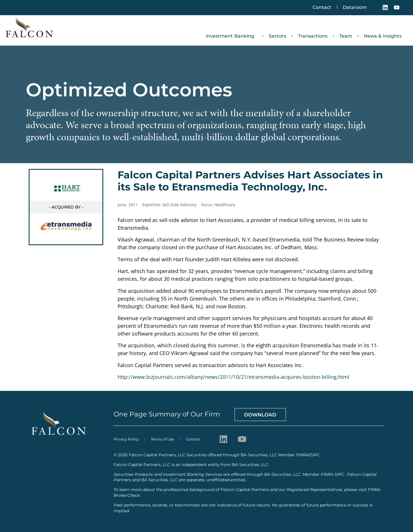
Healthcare (225, 205)
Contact (322, 7)
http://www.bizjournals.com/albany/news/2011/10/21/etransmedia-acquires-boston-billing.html (233, 377)
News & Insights (383, 36)
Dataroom (355, 7)
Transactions (313, 36)
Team (346, 36)
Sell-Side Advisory (179, 205)
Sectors (277, 36)
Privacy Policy (126, 439)
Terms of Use (162, 439)
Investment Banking (231, 36)
